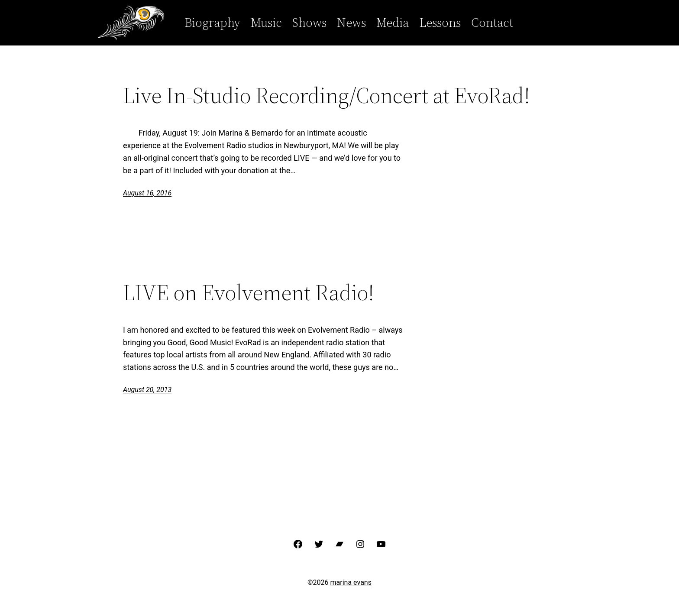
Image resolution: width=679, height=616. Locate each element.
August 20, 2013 (147, 390)
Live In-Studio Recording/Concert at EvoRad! (327, 95)
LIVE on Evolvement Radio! (249, 292)
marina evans (351, 582)
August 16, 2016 (147, 193)
